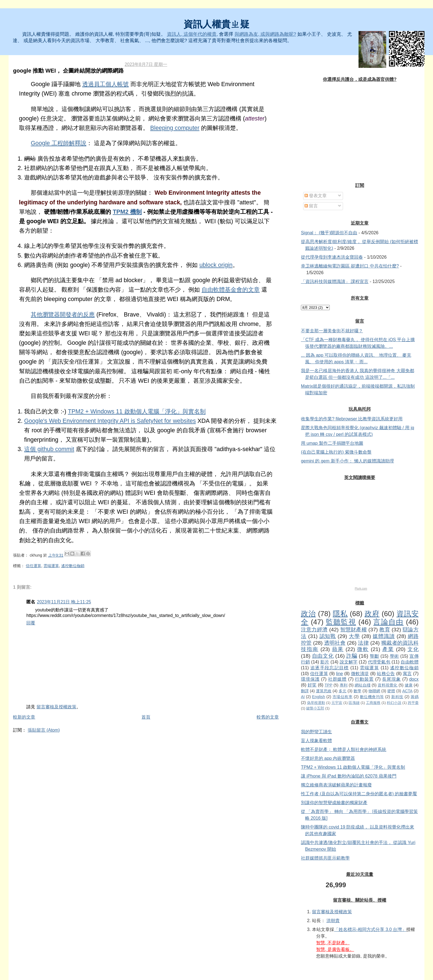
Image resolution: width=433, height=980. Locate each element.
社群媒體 (337, 679)
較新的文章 (24, 717)
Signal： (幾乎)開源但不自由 (329, 233)
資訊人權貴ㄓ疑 (216, 24)
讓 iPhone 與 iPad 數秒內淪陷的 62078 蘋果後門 (349, 776)
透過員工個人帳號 (105, 84)
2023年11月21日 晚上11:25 (64, 602)
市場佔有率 (342, 697)
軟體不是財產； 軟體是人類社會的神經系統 (344, 749)
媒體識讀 (384, 636)
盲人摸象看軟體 (316, 741)
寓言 (407, 674)
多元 (342, 691)
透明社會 (335, 643)
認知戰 (328, 636)
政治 (308, 614)
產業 (388, 649)
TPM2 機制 (127, 212)
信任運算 (33, 566)
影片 (325, 662)
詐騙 (352, 656)
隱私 (340, 614)
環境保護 (310, 679)
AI (303, 697)
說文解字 (349, 662)
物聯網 (374, 691)
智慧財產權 (354, 630)
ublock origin (216, 265)
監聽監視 (341, 622)
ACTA (407, 691)
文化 (413, 649)
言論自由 (388, 622)
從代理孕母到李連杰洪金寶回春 (332, 257)
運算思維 (324, 691)
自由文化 (323, 656)
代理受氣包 (379, 662)
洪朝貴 (333, 921)
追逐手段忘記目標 (330, 668)
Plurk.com (361, 589)
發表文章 (316, 196)
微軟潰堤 (360, 674)
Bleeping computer (175, 128)
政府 (372, 614)
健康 (409, 685)
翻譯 (305, 691)
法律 (363, 643)
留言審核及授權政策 (56, 707)
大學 (354, 636)
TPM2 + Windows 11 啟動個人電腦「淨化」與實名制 (137, 411)
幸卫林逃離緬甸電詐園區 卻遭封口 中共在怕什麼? (350, 266)
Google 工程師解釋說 (59, 143)
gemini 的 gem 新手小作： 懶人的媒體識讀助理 (347, 461)
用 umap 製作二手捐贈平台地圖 (332, 443)
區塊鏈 (354, 703)
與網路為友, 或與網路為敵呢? (265, 34)
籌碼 (414, 697)
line (340, 674)
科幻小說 (394, 703)
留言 (311, 206)
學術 (394, 656)
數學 (357, 691)
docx (414, 679)
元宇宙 (337, 703)
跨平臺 (413, 703)
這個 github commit (49, 449)
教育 (385, 630)
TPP (329, 685)
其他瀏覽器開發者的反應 (63, 315)
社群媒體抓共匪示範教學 (325, 858)
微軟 (363, 649)
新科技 (397, 697)
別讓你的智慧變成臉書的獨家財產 (334, 803)
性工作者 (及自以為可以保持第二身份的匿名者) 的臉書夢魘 (359, 794)
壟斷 (374, 656)
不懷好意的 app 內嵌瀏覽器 (328, 758)
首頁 (146, 717)
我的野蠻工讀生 (316, 732)
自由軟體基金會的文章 (231, 290)
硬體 (391, 691)
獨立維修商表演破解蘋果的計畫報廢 (336, 785)
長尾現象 (391, 679)
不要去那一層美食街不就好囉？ (332, 331)
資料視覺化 (387, 685)
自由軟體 (409, 662)
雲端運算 (51, 566)
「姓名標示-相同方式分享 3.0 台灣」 (370, 929)
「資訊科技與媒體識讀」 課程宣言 (335, 281)
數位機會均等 (372, 697)
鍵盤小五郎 (315, 708)
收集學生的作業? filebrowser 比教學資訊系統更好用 (352, 419)
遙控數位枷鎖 (73, 566)
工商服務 (373, 703)
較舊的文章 (268, 717)
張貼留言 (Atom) (44, 730)
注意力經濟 (314, 630)
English (319, 697)
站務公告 (386, 674)
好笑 (312, 685)
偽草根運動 (316, 703)
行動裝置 (364, 679)
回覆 (31, 623)
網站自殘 (363, 685)
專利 (344, 685)
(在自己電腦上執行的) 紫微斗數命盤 (336, 452)
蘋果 (338, 649)
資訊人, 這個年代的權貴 (192, 34)
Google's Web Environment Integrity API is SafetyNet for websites (110, 421)
